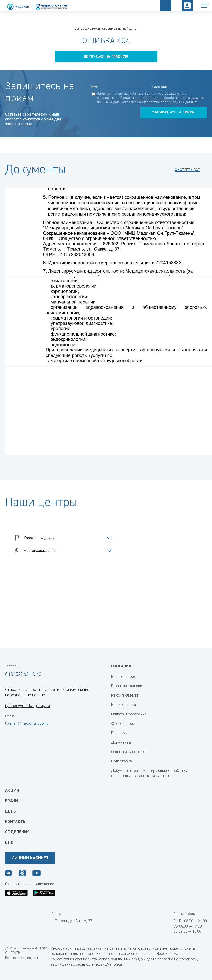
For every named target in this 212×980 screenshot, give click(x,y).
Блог (10, 843)
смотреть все (187, 170)
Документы (121, 743)
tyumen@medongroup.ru (27, 706)
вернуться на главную (106, 56)
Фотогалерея (123, 724)
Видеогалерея (124, 677)
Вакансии (119, 733)
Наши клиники (124, 705)
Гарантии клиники (127, 686)
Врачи (12, 801)
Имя (95, 87)
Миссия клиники (125, 696)
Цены (11, 812)
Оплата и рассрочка (129, 714)
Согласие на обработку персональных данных (159, 102)
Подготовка (122, 761)
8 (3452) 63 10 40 (23, 674)
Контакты (16, 822)
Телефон (159, 87)
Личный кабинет (30, 858)
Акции (12, 791)
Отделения (17, 832)
